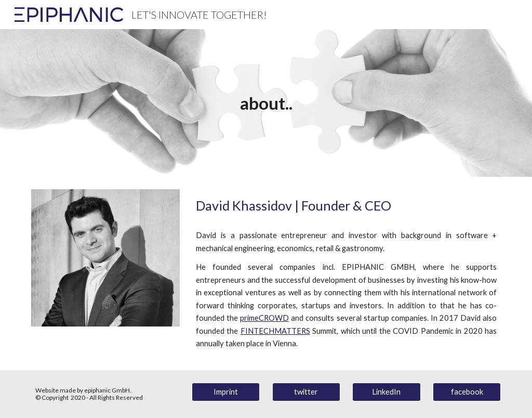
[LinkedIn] (386, 391)
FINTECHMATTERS (275, 331)
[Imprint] (226, 391)
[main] (266, 103)
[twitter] (306, 391)
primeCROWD (264, 318)
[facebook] (467, 391)
